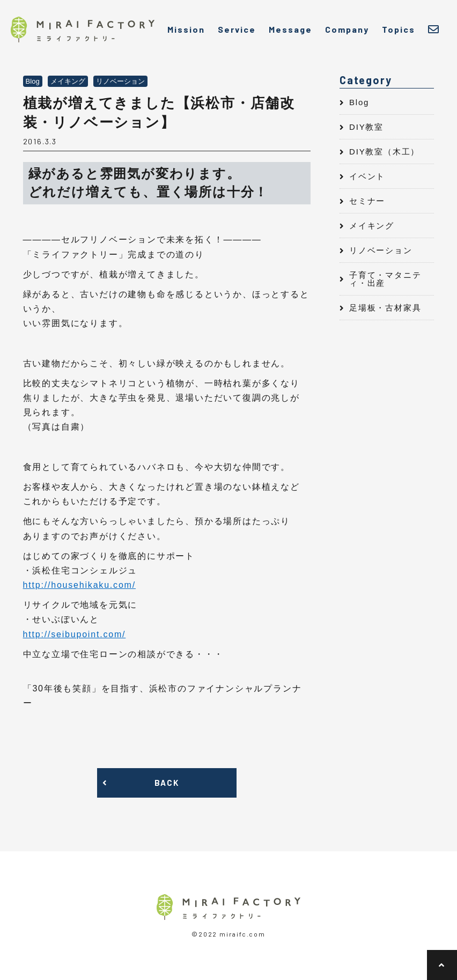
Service (237, 29)
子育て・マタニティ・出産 (385, 279)
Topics (399, 29)
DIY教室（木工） (384, 152)
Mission (186, 29)
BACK (167, 783)
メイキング (372, 226)
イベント (367, 176)
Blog (359, 102)
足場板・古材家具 (385, 308)
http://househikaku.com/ (79, 585)
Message (290, 29)
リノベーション (381, 250)
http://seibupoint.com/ (75, 634)
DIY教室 (366, 127)
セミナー (367, 201)
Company (347, 29)
